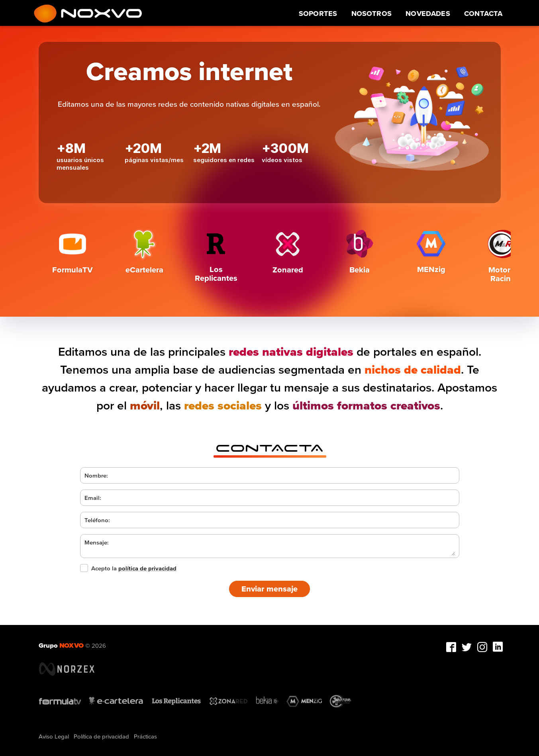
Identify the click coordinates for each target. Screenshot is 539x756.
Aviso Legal (54, 736)
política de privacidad (147, 568)
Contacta (483, 13)
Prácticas (145, 736)
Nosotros (371, 13)
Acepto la (128, 568)
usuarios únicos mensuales (80, 164)
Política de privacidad (101, 736)
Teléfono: (97, 520)
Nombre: (96, 475)
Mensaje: (97, 542)
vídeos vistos (282, 160)
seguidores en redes (224, 160)
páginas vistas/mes (154, 160)
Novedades (428, 13)
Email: (93, 498)
